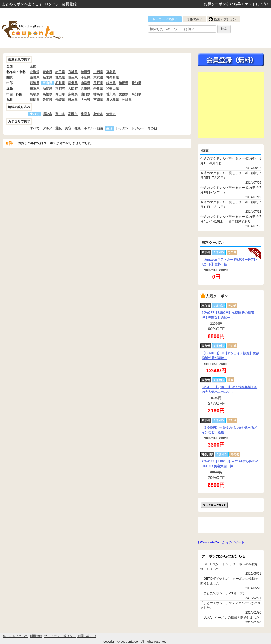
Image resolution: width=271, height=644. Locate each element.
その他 (152, 128)
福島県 (111, 72)
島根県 (47, 94)
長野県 (98, 83)
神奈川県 (112, 78)
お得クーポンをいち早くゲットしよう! (236, 4)
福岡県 (35, 100)
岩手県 (60, 72)
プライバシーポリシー (60, 636)
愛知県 (136, 83)
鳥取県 (35, 94)
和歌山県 (112, 89)
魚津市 (111, 114)
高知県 (136, 94)
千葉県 (85, 78)
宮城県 (73, 72)
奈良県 (98, 89)
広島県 (73, 94)
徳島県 (98, 94)
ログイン (52, 4)
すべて (35, 128)
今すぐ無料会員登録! (231, 60)
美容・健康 (73, 128)
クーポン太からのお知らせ (224, 556)
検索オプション (225, 19)
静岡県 (124, 83)
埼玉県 (73, 78)
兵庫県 (85, 89)
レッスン (122, 128)
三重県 (35, 89)
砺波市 (47, 114)
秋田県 (85, 72)
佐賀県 (47, 100)
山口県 (85, 94)
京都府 (60, 89)
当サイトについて (15, 636)
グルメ (47, 128)
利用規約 (36, 636)
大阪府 (73, 89)
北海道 (35, 72)
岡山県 (60, 94)
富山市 (60, 114)
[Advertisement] (231, 105)
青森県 (47, 72)
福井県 (73, 83)
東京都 (98, 78)
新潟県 (35, 83)
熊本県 (73, 100)
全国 (33, 66)
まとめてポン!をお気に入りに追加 (214, 505)
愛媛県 (124, 94)
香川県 (111, 94)
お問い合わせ (87, 636)
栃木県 (47, 78)
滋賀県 (47, 89)
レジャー (138, 128)
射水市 (98, 114)
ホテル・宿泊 (93, 128)
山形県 (98, 72)
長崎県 (60, 100)
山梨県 (85, 83)
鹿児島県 (112, 100)
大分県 (85, 100)
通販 (58, 128)
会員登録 (69, 4)
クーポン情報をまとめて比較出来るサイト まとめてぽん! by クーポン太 (42, 28)
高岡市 (73, 114)
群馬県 (60, 78)
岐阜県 (111, 83)
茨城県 (35, 78)
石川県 (60, 83)
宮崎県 (98, 100)
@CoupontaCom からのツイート (221, 542)
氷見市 (85, 114)
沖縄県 (127, 100)
